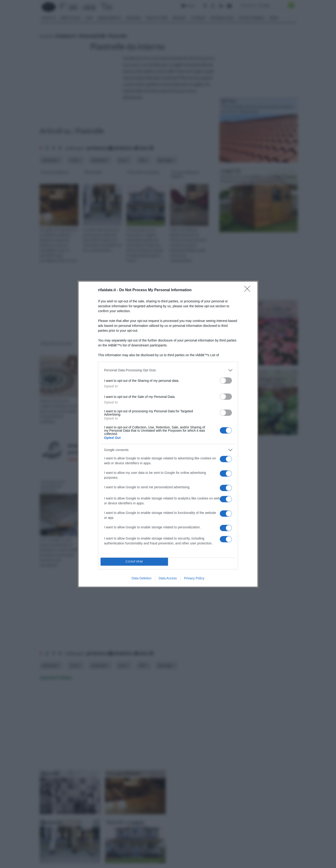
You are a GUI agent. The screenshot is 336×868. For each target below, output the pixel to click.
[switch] (226, 381)
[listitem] (168, 370)
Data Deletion (142, 578)
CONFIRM (134, 562)
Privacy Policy (194, 578)
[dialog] (168, 434)
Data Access (168, 578)
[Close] (249, 290)
